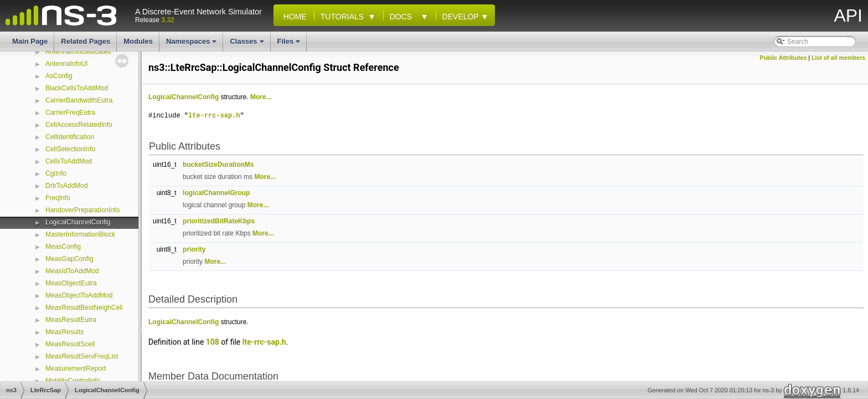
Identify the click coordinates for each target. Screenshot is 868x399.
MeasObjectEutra (71, 283)
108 (213, 342)
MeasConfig (63, 247)
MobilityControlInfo (73, 381)
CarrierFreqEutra (70, 112)
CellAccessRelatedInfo (79, 125)
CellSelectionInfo (70, 149)
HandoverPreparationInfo (82, 210)
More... (261, 97)
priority (194, 249)
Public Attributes (783, 58)
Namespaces (192, 44)
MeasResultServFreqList (82, 356)
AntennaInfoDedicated (78, 52)
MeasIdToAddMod (72, 271)
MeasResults (64, 332)
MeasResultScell (70, 344)
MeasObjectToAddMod (79, 295)
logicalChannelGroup (216, 193)
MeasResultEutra (71, 320)
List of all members (838, 58)
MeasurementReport (76, 369)
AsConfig (59, 76)
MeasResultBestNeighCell (84, 308)
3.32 (167, 20)
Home (293, 17)
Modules (138, 41)
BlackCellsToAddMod (77, 88)
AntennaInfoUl (66, 64)
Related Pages (86, 41)
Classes (247, 44)
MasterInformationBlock (80, 234)
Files (290, 44)
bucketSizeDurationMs (218, 165)
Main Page (30, 41)
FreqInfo (58, 198)
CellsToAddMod (69, 161)
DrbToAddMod (67, 186)
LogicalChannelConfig (78, 222)
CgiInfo (56, 173)
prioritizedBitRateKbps (219, 221)
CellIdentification (70, 137)
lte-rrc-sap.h (214, 116)
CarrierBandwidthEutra (79, 100)
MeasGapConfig (69, 259)
